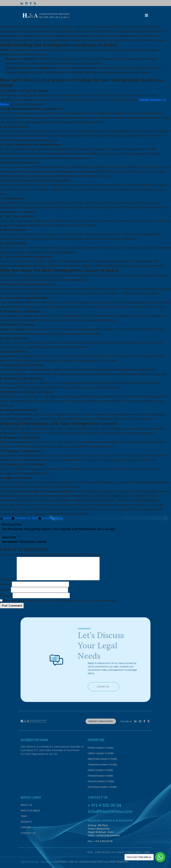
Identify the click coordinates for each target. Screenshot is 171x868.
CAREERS (26, 827)
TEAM (24, 816)
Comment (8, 579)
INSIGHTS (26, 822)
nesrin (7, 518)
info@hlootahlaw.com (110, 811)
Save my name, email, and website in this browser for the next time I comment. (59, 601)
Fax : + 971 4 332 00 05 (100, 841)
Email (5, 590)
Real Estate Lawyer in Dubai (102, 759)
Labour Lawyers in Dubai (101, 753)
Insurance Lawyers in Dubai (102, 787)
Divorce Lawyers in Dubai (101, 781)
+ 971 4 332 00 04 (105, 805)
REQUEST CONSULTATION (101, 721)
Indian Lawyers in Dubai (100, 770)
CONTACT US (106, 686)
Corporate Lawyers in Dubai (102, 764)
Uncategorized (52, 518)
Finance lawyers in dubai (100, 776)
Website (6, 595)
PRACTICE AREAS (30, 811)
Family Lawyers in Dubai (101, 748)
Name (6, 584)
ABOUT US (26, 805)
